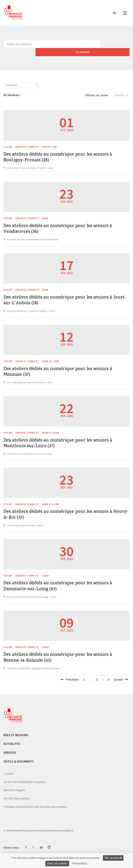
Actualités (12, 755)
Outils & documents (19, 772)
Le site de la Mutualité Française (24, 793)
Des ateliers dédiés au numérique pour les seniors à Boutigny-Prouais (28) (64, 151)
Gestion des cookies (17, 809)
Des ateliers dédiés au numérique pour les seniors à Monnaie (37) (64, 372)
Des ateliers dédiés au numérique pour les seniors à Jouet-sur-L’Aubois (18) (64, 298)
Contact (9, 784)
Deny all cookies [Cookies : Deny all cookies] (57, 863)
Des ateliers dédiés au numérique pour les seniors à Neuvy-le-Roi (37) (64, 520)
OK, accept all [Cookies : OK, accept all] (113, 858)
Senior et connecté (27, 139)
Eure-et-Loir (49, 139)
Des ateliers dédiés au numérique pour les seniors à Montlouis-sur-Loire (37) (64, 446)
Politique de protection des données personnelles (36, 817)
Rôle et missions (16, 746)
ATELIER (8, 139)
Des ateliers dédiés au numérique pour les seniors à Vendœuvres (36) (64, 225)
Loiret (46, 582)
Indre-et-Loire (50, 360)
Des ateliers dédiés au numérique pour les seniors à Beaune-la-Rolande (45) (64, 668)
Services (10, 763)
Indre (45, 213)
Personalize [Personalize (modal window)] (80, 863)
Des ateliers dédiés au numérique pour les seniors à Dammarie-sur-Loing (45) (64, 594)
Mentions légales (14, 801)
